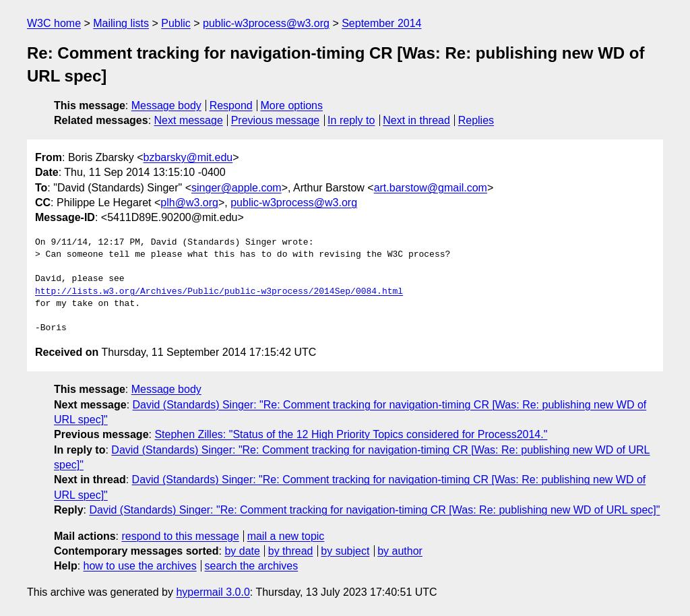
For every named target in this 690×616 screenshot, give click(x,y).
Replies (476, 120)
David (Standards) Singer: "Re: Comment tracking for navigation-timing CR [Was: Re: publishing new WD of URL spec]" (374, 510)
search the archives (252, 566)
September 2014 (381, 23)
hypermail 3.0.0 (213, 592)
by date (242, 551)
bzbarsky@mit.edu (188, 157)
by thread (291, 551)
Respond (231, 105)
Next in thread (416, 120)
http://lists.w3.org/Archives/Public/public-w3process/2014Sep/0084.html (219, 292)
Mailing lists (121, 23)
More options (292, 105)
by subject (345, 551)
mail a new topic (286, 536)
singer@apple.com (237, 188)
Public (176, 23)
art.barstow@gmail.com (431, 188)
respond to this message (180, 536)
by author (400, 551)
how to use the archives (140, 566)
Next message (189, 120)
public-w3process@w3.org (266, 23)
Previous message (276, 120)
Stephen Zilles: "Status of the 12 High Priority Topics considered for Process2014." (351, 434)
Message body (166, 105)
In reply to (351, 120)
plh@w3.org (189, 203)
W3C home (54, 23)
